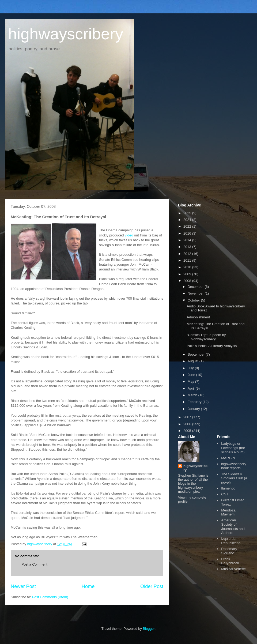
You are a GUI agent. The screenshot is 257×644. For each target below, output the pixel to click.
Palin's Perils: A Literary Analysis (212, 346)
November (196, 293)
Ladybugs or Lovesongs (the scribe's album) (233, 448)
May (191, 381)
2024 (188, 220)
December (196, 287)
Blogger (149, 629)
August (194, 361)
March (193, 395)
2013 (188, 247)
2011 (188, 260)
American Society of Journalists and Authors (233, 526)
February (195, 402)
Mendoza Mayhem (228, 512)
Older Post (152, 586)
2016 (188, 233)
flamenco (228, 488)
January (194, 409)
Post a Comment (34, 564)
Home (88, 586)
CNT (225, 494)
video (129, 235)
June (192, 375)
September (197, 354)
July (191, 368)
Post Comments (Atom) (50, 597)
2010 (188, 267)
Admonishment (198, 317)
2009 (188, 274)
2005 (188, 431)
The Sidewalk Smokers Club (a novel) (234, 478)
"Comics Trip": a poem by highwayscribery (206, 337)
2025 (188, 213)
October (194, 300)
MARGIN (228, 458)
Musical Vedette (233, 569)
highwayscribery (66, 34)
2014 (188, 240)
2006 (188, 424)
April (192, 388)
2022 (188, 226)
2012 (188, 254)
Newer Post (23, 586)
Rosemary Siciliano (229, 551)
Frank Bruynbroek (230, 561)
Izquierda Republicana (231, 541)
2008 (188, 281)
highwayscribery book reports (234, 466)
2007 (188, 417)
